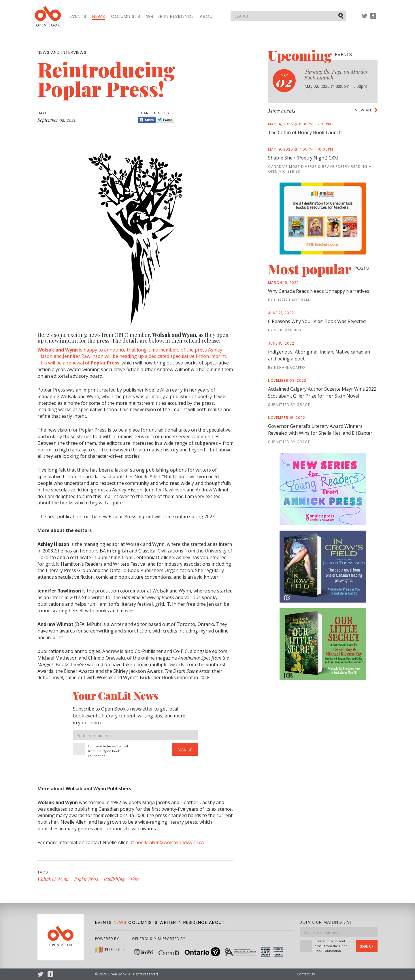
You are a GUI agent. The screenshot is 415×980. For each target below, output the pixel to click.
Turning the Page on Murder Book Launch (336, 75)
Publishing (114, 879)
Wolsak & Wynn (53, 879)
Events (78, 16)
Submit (341, 16)
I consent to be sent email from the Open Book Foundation (108, 751)
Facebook (373, 19)
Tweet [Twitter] (165, 120)
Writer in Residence (170, 16)
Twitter (365, 19)
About (208, 16)
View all (363, 110)
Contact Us (306, 974)
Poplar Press (86, 879)
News (99, 16)
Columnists (126, 16)
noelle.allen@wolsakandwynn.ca (169, 842)
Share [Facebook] (147, 120)
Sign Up (185, 750)
